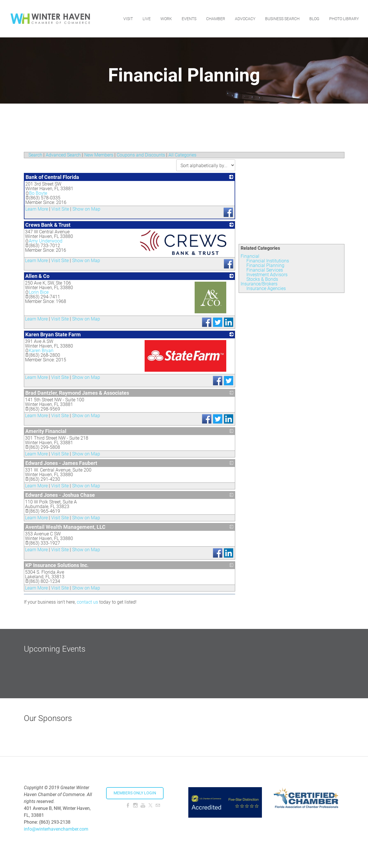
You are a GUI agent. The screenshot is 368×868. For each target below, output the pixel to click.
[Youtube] (143, 805)
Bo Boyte (36, 193)
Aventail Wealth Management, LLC (65, 527)
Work (166, 19)
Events (189, 19)
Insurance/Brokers (259, 284)
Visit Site (60, 209)
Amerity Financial (46, 431)
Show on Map (86, 209)
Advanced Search (63, 155)
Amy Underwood (44, 241)
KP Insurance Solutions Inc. (57, 565)
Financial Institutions (268, 261)
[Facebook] (128, 805)
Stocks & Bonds (262, 279)
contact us (87, 602)
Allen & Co (37, 276)
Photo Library (344, 19)
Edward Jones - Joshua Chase (60, 495)
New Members (99, 155)
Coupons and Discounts (141, 155)
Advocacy (245, 19)
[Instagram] (135, 805)
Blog (314, 19)
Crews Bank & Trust (48, 225)
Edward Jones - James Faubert (61, 463)
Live (147, 19)
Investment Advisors (267, 275)
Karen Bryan (39, 351)
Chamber (216, 19)
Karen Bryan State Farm (53, 334)
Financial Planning (265, 265)
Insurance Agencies (266, 288)
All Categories (182, 155)
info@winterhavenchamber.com (56, 829)
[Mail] (158, 805)
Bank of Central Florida (52, 177)
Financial (250, 256)
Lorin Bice (37, 292)
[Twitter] (150, 805)
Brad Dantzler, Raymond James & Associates (77, 393)
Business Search (282, 19)
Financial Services (265, 270)
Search (35, 155)
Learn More (37, 209)
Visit (128, 19)
